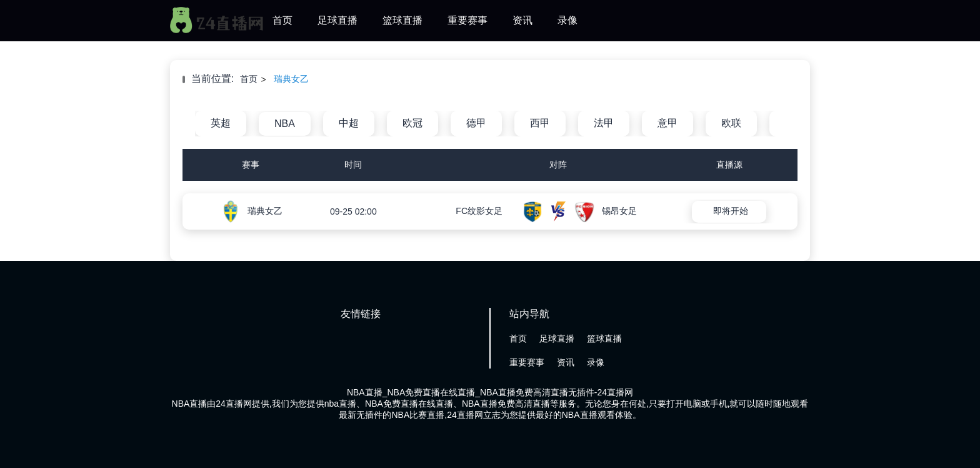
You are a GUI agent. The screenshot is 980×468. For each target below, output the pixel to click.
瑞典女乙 (291, 79)
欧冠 (412, 123)
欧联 (731, 123)
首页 (282, 20)
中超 (349, 123)
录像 (567, 20)
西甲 (540, 123)
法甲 (604, 123)
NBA (285, 124)
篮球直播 (402, 20)
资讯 (522, 20)
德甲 (476, 123)
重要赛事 (467, 20)
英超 (221, 123)
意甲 (667, 123)
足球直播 (337, 20)
